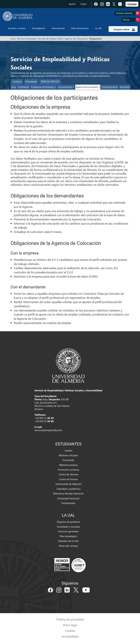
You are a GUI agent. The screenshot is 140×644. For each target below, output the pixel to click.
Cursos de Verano (68, 479)
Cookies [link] (70, 631)
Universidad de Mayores (68, 484)
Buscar (132, 20)
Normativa (125, 87)
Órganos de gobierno (68, 522)
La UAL (98, 28)
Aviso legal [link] (70, 625)
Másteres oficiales (68, 455)
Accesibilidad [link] (70, 636)
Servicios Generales (26, 39)
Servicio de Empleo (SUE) (50, 39)
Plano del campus (68, 546)
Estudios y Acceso (17, 28)
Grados (68, 450)
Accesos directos (128, 13)
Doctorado (68, 460)
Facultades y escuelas (68, 527)
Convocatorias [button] (66, 87)
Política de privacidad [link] (70, 619)
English (84, 4)
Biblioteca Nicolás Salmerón (68, 493)
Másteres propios (68, 465)
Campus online (124, 29)
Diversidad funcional (68, 498)
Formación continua (68, 470)
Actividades (31, 81)
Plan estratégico (68, 536)
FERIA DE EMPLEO (50, 81)
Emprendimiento (110, 87)
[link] (132, 4)
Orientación (24, 87)
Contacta (132, 4)
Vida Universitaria (80, 28)
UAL (13, 39)
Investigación (39, 28)
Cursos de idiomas (68, 474)
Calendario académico (68, 489)
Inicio (14, 87)
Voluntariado (68, 503)
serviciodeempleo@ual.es (48, 430)
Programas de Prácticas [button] (43, 87)
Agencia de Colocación (76, 39)
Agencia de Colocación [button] (88, 87)
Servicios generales (68, 531)
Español (72, 4)
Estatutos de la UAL (68, 541)
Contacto (17, 81)
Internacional (58, 28)
